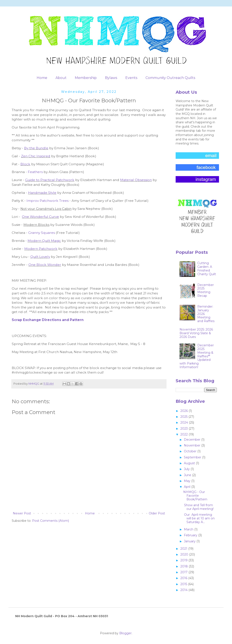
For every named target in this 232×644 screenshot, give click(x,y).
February (191, 535)
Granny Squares (42, 233)
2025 (184, 417)
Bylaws (111, 78)
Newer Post (22, 513)
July (187, 469)
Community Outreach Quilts (170, 78)
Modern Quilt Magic (44, 241)
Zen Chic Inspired (36, 156)
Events (131, 78)
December (193, 440)
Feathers (36, 172)
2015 (184, 584)
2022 (185, 434)
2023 (185, 429)
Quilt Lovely (40, 257)
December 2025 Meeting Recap (206, 290)
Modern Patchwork (41, 249)
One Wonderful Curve (40, 217)
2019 (184, 560)
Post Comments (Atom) (51, 521)
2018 (185, 566)
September (193, 457)
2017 (184, 572)
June (188, 475)
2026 (185, 411)
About (61, 78)
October (191, 451)
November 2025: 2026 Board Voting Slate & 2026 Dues (196, 333)
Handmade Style (42, 193)
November (193, 445)
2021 (184, 549)
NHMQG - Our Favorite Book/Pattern (195, 496)
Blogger (125, 633)
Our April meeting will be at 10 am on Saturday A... (199, 518)
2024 (185, 422)
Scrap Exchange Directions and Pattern (48, 320)
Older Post (157, 513)
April (188, 487)
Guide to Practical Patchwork (50, 180)
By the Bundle (36, 148)
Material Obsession (136, 180)
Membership (86, 78)
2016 (184, 578)
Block (25, 164)
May (188, 481)
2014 (184, 590)
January (190, 541)
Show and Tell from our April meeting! (198, 507)
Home (42, 78)
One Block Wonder (45, 265)
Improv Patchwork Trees (48, 201)
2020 (185, 554)
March (189, 529)
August (190, 463)
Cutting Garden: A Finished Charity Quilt (207, 268)
